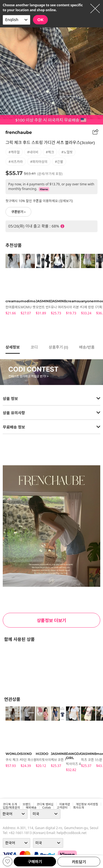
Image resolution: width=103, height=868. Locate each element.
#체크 (50, 152)
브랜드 (27, 804)
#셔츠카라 (16, 162)
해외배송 (31, 807)
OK (40, 20)
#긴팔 (59, 162)
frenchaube (19, 132)
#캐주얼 (14, 152)
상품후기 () (58, 347)
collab (47, 807)
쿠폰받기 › (18, 212)
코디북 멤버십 (45, 804)
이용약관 (65, 804)
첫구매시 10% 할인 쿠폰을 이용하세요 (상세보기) (39, 201)
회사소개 (78, 807)
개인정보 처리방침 (87, 804)
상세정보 (13, 347)
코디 (34, 347)
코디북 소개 (10, 804)
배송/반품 (87, 347)
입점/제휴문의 (11, 807)
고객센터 (62, 807)
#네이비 (33, 152)
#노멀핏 (67, 152)
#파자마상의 (39, 162)
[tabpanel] (10, 285)
